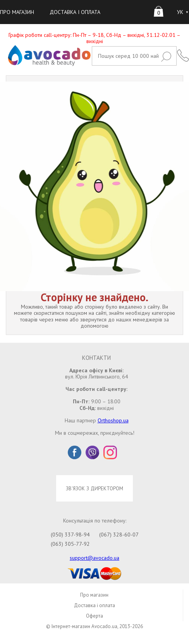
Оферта (94, 616)
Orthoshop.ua (113, 420)
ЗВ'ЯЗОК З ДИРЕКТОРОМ (94, 488)
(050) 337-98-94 (70, 535)
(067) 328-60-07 (119, 535)
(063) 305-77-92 (70, 544)
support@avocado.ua (94, 558)
